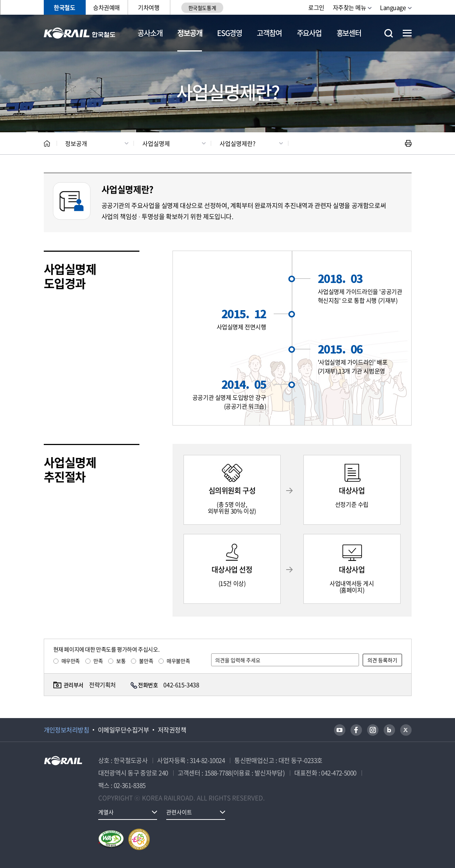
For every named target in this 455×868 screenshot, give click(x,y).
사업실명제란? (238, 143)
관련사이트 (179, 812)
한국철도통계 (202, 8)
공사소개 (150, 33)
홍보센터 (349, 33)
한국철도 (64, 7)
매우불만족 (178, 661)
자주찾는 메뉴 (350, 7)
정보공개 (190, 33)
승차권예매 (106, 7)
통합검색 (389, 33)
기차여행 (149, 7)
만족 (98, 661)
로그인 (316, 7)
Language (393, 7)
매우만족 (71, 661)
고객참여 (269, 33)
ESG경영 (230, 33)
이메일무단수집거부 (123, 730)
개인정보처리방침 (67, 730)
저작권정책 (172, 730)
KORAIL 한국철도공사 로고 (80, 33)
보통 (121, 661)
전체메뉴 (407, 33)
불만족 (146, 661)
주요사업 (309, 33)
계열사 (106, 812)
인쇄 (408, 143)
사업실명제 (156, 143)
